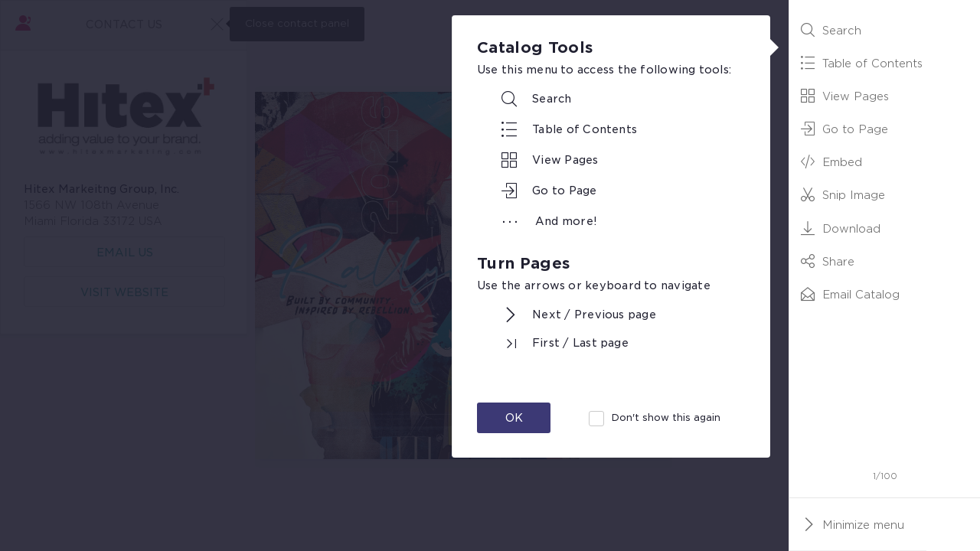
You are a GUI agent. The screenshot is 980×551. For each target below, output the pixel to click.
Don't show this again (666, 417)
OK (514, 418)
